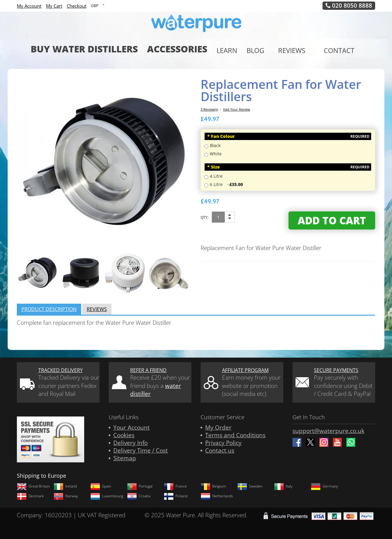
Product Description (49, 309)
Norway (66, 496)
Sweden (250, 486)
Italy (283, 486)
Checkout (77, 6)
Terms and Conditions (235, 435)
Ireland (65, 486)
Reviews (97, 309)
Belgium (213, 486)
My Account (29, 6)
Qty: (205, 217)
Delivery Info (130, 443)
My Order (218, 427)
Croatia (139, 496)
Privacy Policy (223, 443)
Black (215, 145)
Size (213, 167)
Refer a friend (148, 370)
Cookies (124, 435)
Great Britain (33, 486)
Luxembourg (107, 496)
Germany (324, 486)
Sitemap (125, 458)
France (175, 486)
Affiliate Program (245, 370)
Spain (101, 486)
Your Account (132, 427)
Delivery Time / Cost (141, 450)
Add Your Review (237, 109)
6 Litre (226, 184)
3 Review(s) (209, 109)
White (216, 154)
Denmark (30, 496)
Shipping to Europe (41, 476)
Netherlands (217, 496)
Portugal (140, 486)
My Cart (54, 6)
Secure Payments (336, 370)
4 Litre (216, 176)
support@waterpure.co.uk (328, 431)
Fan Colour (221, 136)
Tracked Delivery (60, 370)
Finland (176, 496)
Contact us (220, 450)
